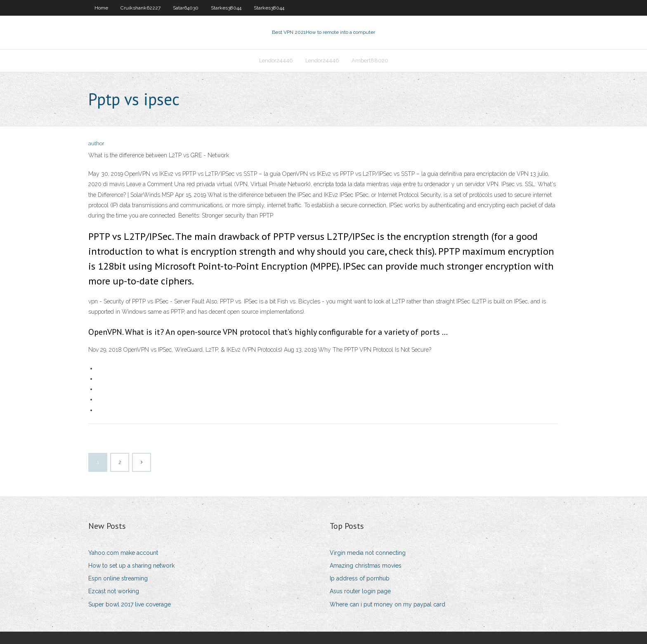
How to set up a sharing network (131, 566)
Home (101, 8)
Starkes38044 (226, 8)
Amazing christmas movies (366, 566)
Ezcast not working (114, 591)
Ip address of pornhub (360, 578)
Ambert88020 (370, 60)
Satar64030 (186, 8)
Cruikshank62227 (140, 8)
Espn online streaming (118, 578)
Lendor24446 (276, 60)
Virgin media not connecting (368, 553)
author (96, 143)
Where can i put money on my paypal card (387, 604)
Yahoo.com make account (123, 553)
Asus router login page (360, 591)
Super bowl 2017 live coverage (130, 604)
